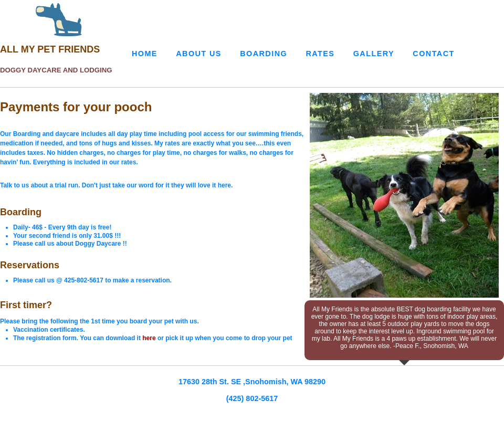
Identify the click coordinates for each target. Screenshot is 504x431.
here (150, 338)
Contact (433, 54)
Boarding (264, 54)
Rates (320, 54)
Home (145, 54)
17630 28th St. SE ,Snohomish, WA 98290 (252, 382)
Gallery (374, 54)
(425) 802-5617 (252, 398)
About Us (199, 54)
